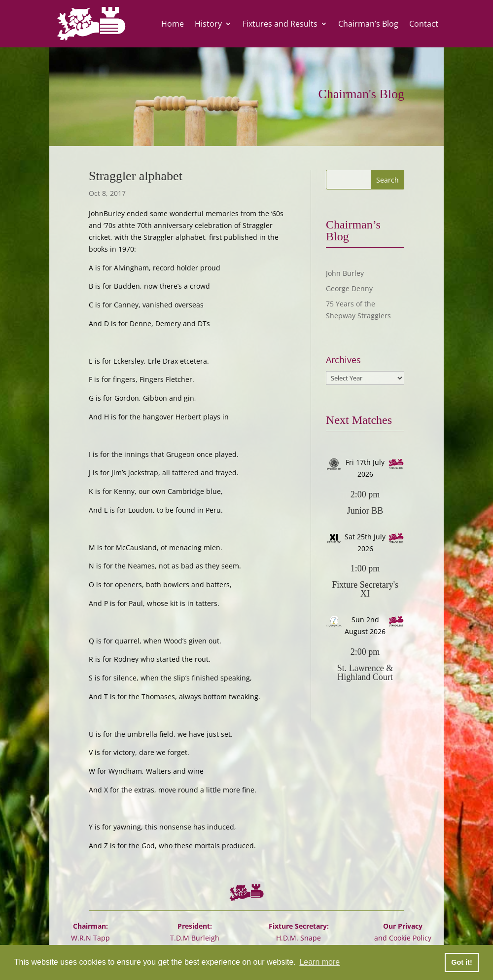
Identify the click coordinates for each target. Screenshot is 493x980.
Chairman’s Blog (368, 24)
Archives (343, 360)
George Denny (349, 288)
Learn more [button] (319, 962)
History (208, 24)
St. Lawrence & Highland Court (365, 673)
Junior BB (365, 511)
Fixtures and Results (280, 24)
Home (173, 24)
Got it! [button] (461, 962)
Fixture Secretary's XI (365, 589)
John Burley (345, 273)
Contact (424, 24)
